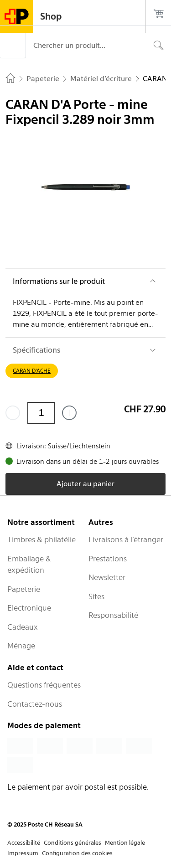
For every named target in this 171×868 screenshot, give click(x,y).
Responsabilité (113, 615)
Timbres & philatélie (41, 539)
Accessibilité (24, 843)
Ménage (21, 646)
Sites (96, 596)
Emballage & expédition (29, 565)
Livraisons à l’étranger (126, 539)
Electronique (29, 608)
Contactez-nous (35, 704)
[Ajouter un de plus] (69, 413)
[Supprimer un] (13, 413)
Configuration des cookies (77, 853)
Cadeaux (23, 627)
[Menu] (13, 46)
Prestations (108, 559)
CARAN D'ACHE (32, 371)
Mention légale (125, 843)
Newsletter (107, 577)
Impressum (23, 853)
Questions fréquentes (44, 685)
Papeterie (24, 589)
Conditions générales (73, 843)
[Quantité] (41, 413)
